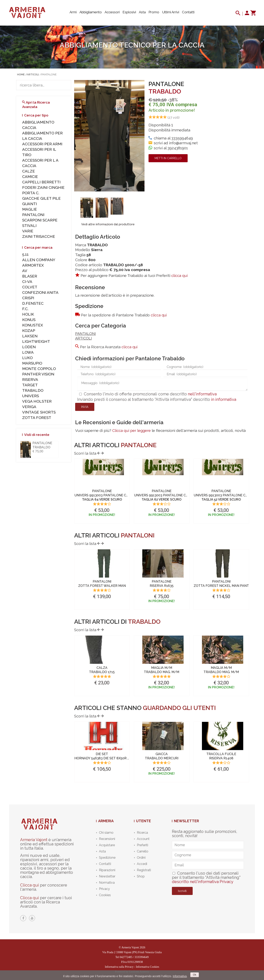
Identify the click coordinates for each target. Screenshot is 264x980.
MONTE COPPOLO (39, 369)
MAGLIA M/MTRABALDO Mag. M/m (162, 670)
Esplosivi (129, 12)
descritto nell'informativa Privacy (203, 882)
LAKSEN (30, 336)
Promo (154, 12)
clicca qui (179, 275)
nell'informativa (202, 394)
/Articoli (32, 74)
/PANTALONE (48, 74)
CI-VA (27, 282)
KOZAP (29, 330)
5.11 (25, 254)
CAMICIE (30, 177)
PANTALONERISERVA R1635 (162, 584)
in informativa (224, 399)
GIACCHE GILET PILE (41, 198)
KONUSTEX (33, 325)
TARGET (30, 385)
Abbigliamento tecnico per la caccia (132, 45)
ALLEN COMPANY (39, 260)
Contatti (188, 12)
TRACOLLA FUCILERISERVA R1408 (221, 756)
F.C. (25, 309)
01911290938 (135, 962)
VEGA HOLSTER (37, 401)
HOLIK (28, 314)
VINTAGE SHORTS (39, 412)
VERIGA (29, 407)
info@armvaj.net (183, 143)
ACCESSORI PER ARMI (42, 144)
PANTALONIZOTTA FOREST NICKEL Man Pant (221, 584)
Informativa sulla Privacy (119, 967)
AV (25, 271)
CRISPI (28, 298)
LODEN (29, 347)
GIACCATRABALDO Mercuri (162, 756)
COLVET (30, 287)
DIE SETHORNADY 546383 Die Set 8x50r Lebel (106, 756)
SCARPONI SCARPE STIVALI (40, 223)
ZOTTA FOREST (37, 418)
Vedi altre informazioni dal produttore (108, 224)
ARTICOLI (84, 338)
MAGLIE (30, 209)
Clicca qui (30, 885)
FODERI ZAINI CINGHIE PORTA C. (43, 190)
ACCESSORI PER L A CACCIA (40, 163)
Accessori (112, 12)
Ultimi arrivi (171, 12)
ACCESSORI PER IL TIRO (39, 152)
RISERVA (30, 379)
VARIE (28, 231)
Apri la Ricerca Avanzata (36, 105)
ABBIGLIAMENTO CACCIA (38, 125)
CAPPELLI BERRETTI (41, 182)
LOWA (28, 352)
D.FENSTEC (33, 303)
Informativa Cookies (147, 967)
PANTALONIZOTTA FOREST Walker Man (102, 584)
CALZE (29, 171)
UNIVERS (31, 396)
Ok (195, 975)
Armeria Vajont (34, 840)
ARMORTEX (33, 265)
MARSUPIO (32, 363)
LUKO (27, 358)
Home (21, 74)
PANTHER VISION (38, 374)
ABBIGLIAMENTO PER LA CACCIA (42, 136)
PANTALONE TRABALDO (42, 445)
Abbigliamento (91, 12)
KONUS (29, 320)
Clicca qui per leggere (131, 430)
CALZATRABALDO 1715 (102, 670)
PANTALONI (86, 334)
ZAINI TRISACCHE (39, 236)
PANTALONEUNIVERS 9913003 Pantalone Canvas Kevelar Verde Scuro (125, 495)
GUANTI (30, 204)
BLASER (30, 276)
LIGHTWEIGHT (36, 341)
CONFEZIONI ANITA (40, 292)
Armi (73, 12)
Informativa (180, 976)
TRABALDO (165, 91)
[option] (87, 208)
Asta (142, 12)
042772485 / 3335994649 (134, 957)
